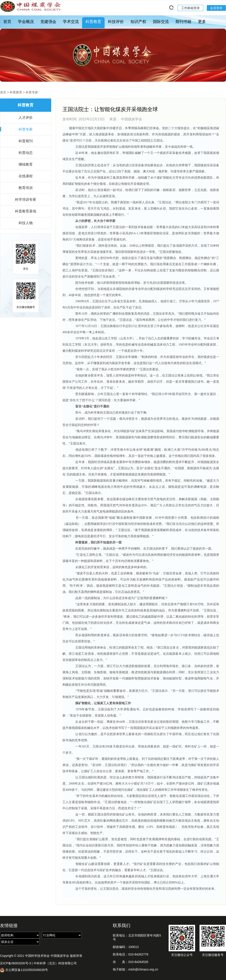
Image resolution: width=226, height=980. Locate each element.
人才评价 (26, 118)
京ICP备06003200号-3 (15, 963)
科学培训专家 (26, 200)
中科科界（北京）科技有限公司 (55, 963)
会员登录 (216, 8)
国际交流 (161, 22)
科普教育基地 (26, 211)
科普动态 (26, 153)
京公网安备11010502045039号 (24, 970)
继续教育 (26, 164)
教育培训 (26, 188)
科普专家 (32, 92)
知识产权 (138, 22)
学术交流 (71, 22)
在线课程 (26, 176)
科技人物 (26, 223)
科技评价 (116, 22)
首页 (7, 22)
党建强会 (48, 22)
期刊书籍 (183, 22)
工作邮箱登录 (190, 8)
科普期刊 (26, 141)
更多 (202, 22)
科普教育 (93, 22)
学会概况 (26, 22)
